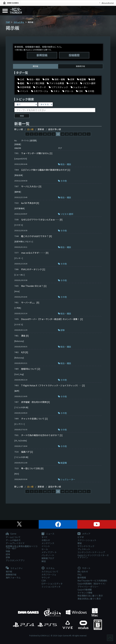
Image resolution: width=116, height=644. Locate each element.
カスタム (48, 568)
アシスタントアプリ (15, 560)
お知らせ (46, 540)
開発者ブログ (48, 558)
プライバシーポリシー (88, 587)
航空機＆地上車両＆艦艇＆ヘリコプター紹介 (22, 547)
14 (62, 134)
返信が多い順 (55, 129)
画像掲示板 (81, 66)
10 (45, 134)
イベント (46, 546)
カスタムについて (50, 571)
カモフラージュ (49, 574)
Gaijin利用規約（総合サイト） (92, 584)
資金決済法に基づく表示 (89, 599)
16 (71, 134)
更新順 (41, 129)
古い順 (30, 129)
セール (45, 549)
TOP (8, 22)
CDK (44, 581)
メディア (84, 534)
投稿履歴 (74, 55)
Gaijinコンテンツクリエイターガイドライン (93, 556)
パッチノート (48, 555)
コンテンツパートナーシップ (91, 552)
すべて (45, 537)
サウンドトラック (86, 546)
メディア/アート (49, 552)
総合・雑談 (66, 164)
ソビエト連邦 (67, 214)
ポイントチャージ (108, 3)
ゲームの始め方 (13, 540)
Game (11, 534)
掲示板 (9, 571)
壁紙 (80, 543)
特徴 (8, 551)
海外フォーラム (13, 578)
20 (80, 134)
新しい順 (19, 129)
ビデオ (81, 537)
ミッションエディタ (51, 587)
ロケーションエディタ (52, 584)
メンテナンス (48, 543)
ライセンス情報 (85, 593)
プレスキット (84, 549)
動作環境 (82, 578)
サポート (84, 568)
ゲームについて (13, 537)
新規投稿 (42, 55)
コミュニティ (19, 22)
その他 (64, 181)
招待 (8, 554)
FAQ (79, 574)
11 (49, 134)
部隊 (63, 330)
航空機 (64, 463)
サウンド (46, 578)
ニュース (48, 534)
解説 (44, 561)
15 (67, 134)
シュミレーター (68, 479)
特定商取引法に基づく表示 (90, 596)
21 (84, 134)
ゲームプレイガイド (15, 543)
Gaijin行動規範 (85, 590)
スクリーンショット (87, 540)
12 (54, 134)
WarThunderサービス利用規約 (92, 581)
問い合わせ (83, 571)
